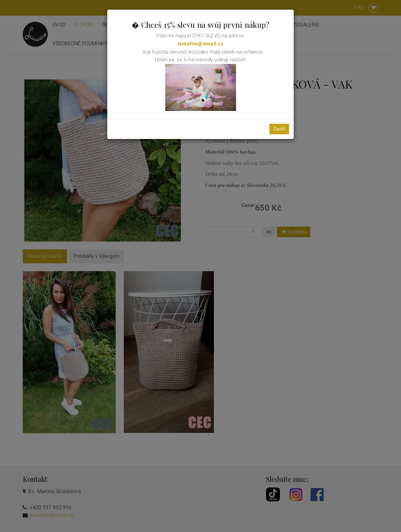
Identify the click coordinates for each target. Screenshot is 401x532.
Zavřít (279, 129)
